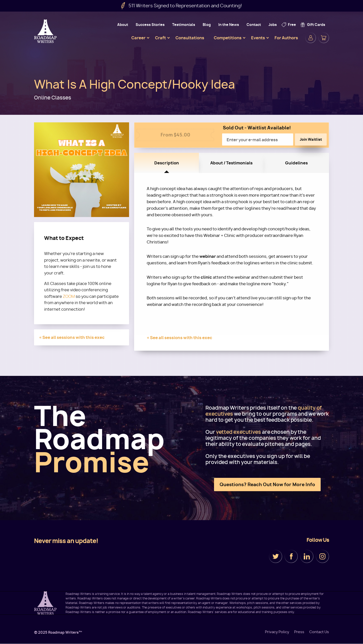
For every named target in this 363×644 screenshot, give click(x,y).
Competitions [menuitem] (228, 38)
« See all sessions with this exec (72, 337)
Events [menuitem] (258, 38)
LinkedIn (307, 556)
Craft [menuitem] (160, 38)
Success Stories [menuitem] (150, 25)
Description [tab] (167, 163)
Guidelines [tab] (296, 163)
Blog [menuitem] (207, 25)
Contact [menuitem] (254, 25)
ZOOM (69, 296)
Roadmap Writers (46, 31)
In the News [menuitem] (229, 25)
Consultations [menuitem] (190, 38)
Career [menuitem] (138, 38)
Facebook (291, 556)
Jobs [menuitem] (273, 25)
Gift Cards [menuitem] (316, 25)
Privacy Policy (277, 632)
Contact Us (319, 632)
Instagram (322, 556)
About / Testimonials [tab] (231, 163)
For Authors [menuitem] (286, 38)
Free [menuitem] (292, 25)
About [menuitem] (123, 25)
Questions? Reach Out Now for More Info (267, 485)
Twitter (276, 556)
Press (299, 632)
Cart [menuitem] (324, 38)
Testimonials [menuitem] (184, 25)
